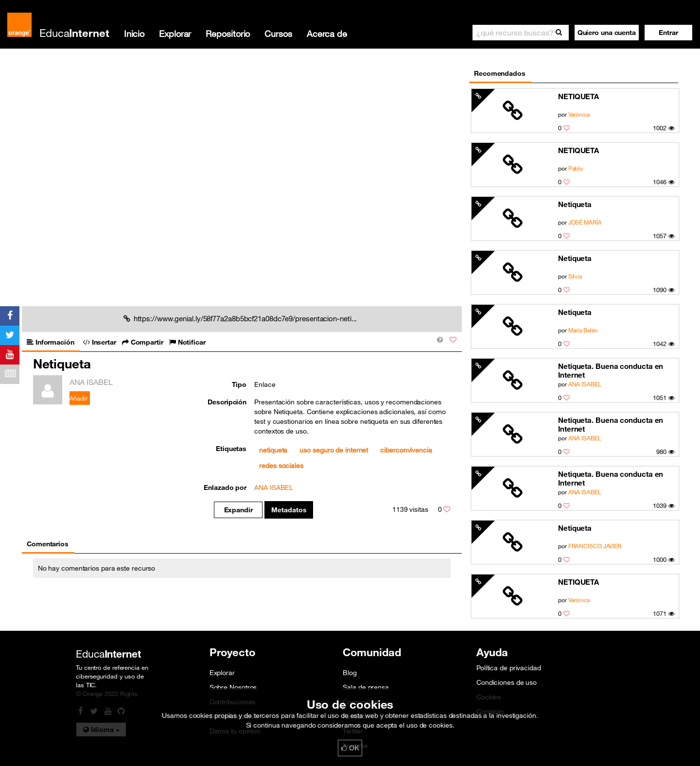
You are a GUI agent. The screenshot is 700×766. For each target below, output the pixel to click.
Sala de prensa (366, 687)
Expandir (238, 510)
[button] (668, 33)
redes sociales (281, 466)
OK (350, 748)
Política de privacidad (509, 668)
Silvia (575, 276)
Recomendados (500, 73)
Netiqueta (575, 204)
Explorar (175, 34)
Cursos (278, 34)
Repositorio (228, 34)
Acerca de (327, 34)
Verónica (579, 114)
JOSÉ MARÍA (585, 222)
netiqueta (273, 450)
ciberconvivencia (406, 450)
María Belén (583, 330)
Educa (74, 33)
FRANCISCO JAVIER (595, 546)
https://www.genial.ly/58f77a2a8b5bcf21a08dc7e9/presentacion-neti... (240, 318)
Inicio (134, 34)
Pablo (576, 168)
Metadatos (289, 510)
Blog (350, 673)
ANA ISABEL (585, 384)
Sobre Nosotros (233, 687)
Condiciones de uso (507, 682)
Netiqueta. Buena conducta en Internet (611, 370)
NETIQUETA (578, 96)
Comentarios (48, 544)
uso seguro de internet (334, 450)
